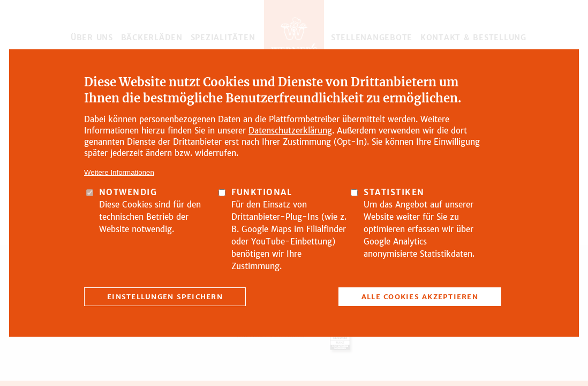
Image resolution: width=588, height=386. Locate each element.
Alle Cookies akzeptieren (420, 297)
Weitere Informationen (119, 172)
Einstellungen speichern (165, 297)
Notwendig (128, 192)
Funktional (262, 192)
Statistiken (394, 192)
